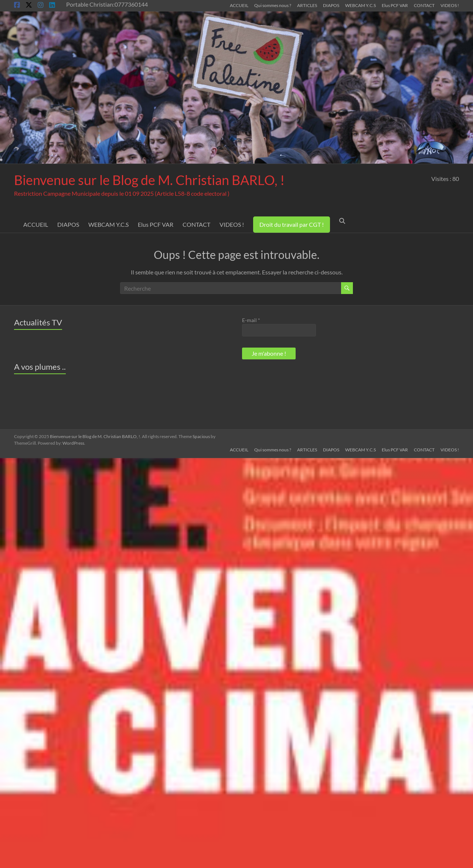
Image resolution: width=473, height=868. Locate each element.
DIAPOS (331, 5)
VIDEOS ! (450, 5)
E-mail (251, 320)
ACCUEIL (239, 5)
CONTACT (424, 5)
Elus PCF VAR (395, 5)
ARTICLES (307, 5)
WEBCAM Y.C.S (360, 5)
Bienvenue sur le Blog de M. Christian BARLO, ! (149, 180)
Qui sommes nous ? (273, 5)
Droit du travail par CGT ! (292, 224)
